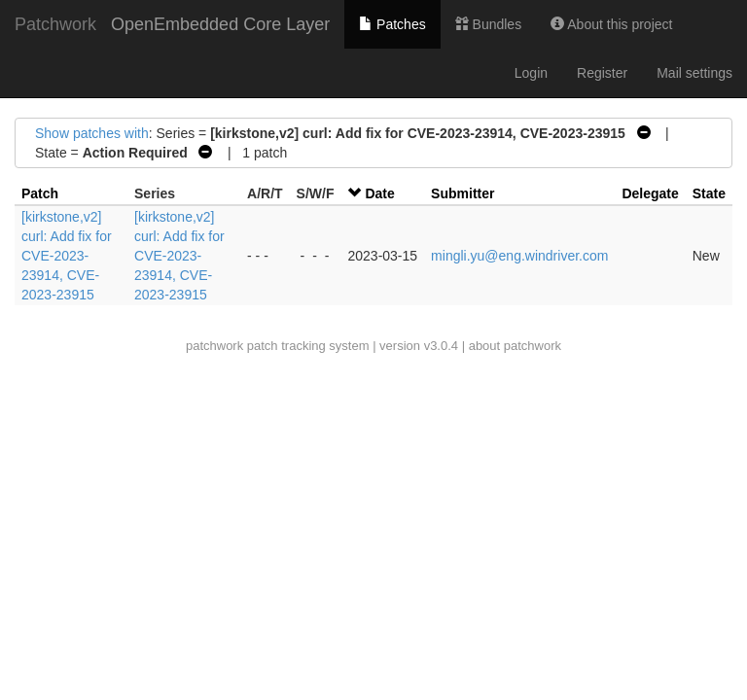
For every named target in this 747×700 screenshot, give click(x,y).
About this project (611, 24)
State (709, 193)
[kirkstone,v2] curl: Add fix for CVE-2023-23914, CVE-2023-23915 (67, 256)
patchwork (214, 346)
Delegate (650, 193)
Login (531, 73)
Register (602, 73)
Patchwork (55, 24)
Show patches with (92, 133)
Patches (392, 24)
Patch (40, 193)
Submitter (462, 193)
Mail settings (694, 73)
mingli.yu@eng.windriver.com (519, 256)
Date (379, 193)
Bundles (488, 24)
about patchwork (515, 346)
